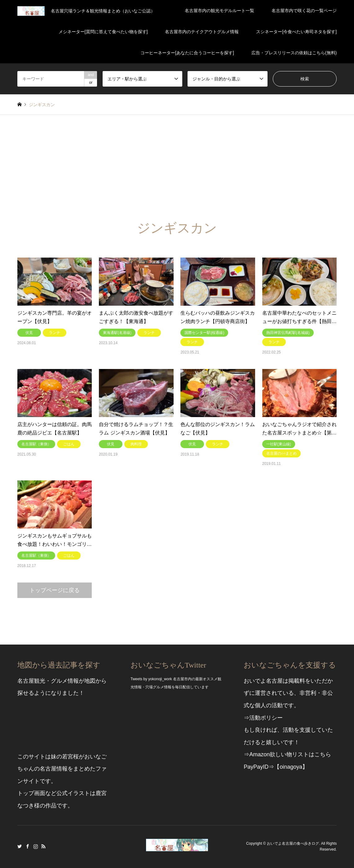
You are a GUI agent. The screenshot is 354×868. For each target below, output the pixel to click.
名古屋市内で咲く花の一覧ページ (304, 11)
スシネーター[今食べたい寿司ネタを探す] (296, 32)
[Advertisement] (177, 161)
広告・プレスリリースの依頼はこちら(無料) (294, 53)
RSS (43, 846)
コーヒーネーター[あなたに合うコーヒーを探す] (187, 53)
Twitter (20, 846)
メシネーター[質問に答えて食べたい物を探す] (103, 32)
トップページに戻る (55, 590)
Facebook (28, 846)
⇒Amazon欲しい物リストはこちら (287, 754)
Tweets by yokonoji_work (151, 679)
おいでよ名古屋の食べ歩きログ (293, 843)
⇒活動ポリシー (263, 718)
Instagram (36, 846)
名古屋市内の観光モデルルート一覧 (219, 11)
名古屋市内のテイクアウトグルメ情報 (202, 32)
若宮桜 (70, 757)
